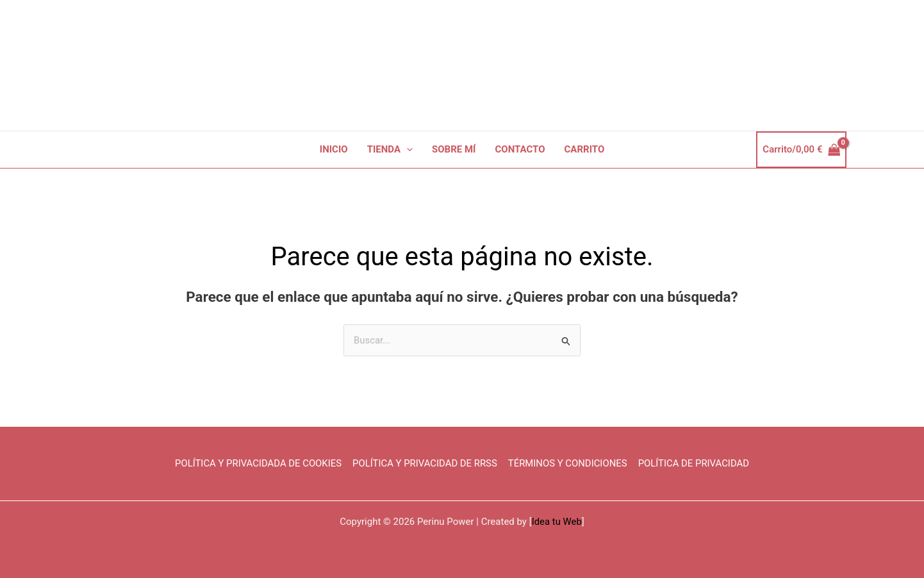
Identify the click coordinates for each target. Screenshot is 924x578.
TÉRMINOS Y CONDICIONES (567, 464)
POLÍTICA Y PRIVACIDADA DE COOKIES (259, 464)
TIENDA (390, 150)
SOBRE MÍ (454, 149)
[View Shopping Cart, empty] (801, 150)
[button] (407, 150)
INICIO (334, 149)
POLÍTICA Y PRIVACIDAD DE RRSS (425, 464)
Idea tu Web (557, 522)
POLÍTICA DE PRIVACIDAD (694, 464)
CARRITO (585, 149)
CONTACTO (520, 149)
